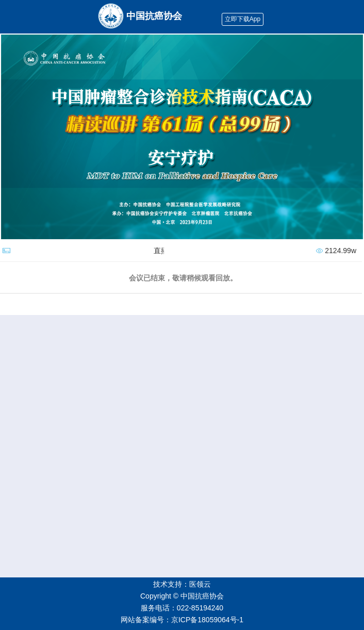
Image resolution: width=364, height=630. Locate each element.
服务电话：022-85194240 (182, 608)
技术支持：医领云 (182, 584)
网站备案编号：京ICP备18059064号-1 (182, 620)
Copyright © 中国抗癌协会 (182, 596)
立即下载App (243, 19)
